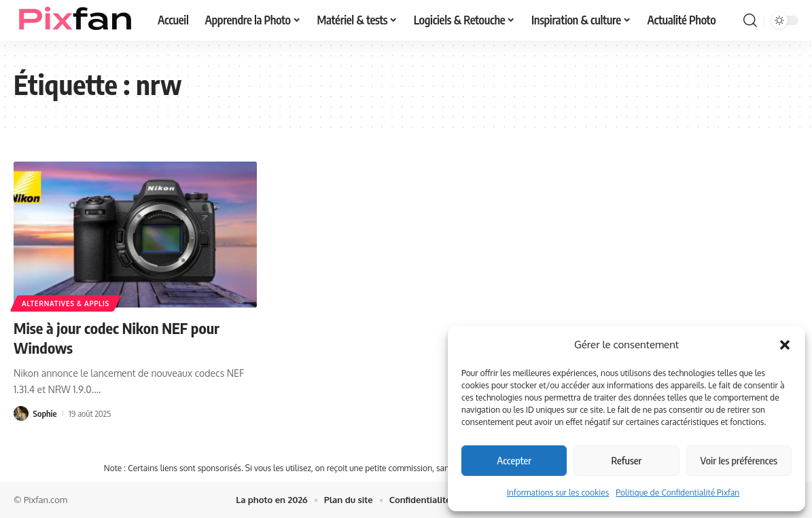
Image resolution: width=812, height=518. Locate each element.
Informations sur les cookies (558, 493)
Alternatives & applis (66, 303)
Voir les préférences (739, 460)
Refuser (627, 460)
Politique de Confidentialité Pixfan (677, 493)
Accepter (514, 460)
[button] (785, 345)
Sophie (45, 413)
